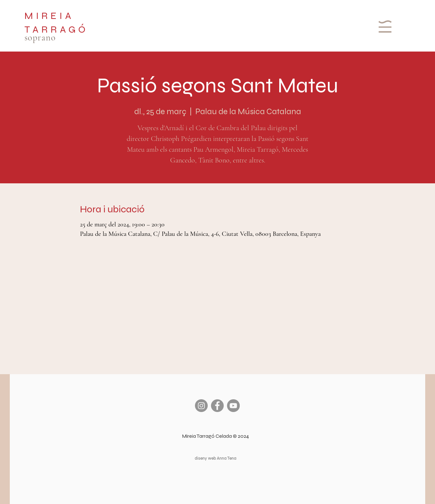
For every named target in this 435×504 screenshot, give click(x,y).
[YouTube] (233, 406)
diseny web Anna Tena (216, 458)
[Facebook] (217, 406)
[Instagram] (201, 406)
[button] (384, 26)
